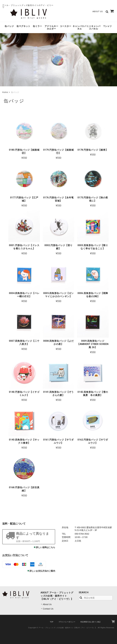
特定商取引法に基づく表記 (90, 622)
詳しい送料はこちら (46, 547)
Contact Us (48, 609)
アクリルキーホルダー (51, 27)
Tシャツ (108, 26)
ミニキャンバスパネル (94, 27)
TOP (51, 622)
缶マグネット (23, 26)
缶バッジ (9, 26)
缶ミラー (37, 26)
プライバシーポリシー (67, 622)
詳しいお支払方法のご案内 (42, 571)
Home (5, 92)
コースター (66, 26)
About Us (98, 11)
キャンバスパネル (80, 27)
